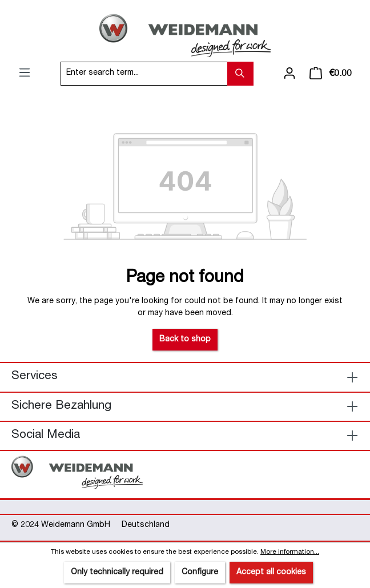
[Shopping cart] (331, 74)
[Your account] (289, 74)
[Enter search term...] (144, 74)
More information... (290, 552)
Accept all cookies (271, 573)
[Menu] (25, 73)
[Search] (240, 74)
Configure (200, 573)
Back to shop (185, 340)
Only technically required (117, 573)
